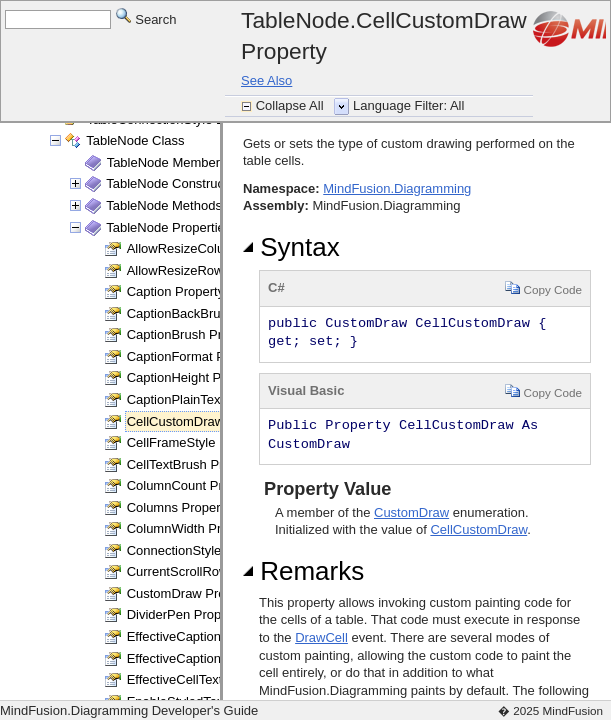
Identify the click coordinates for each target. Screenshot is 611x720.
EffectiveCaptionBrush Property (217, 658)
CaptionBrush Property (193, 334)
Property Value (325, 489)
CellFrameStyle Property (198, 442)
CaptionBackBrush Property (207, 313)
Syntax (291, 247)
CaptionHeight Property (194, 377)
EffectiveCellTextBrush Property (218, 679)
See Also (266, 80)
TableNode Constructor (172, 183)
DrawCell (321, 637)
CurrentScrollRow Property (204, 571)
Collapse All (292, 105)
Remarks (303, 571)
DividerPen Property (185, 614)
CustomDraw (411, 512)
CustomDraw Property (191, 593)
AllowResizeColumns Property (214, 248)
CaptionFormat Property (196, 356)
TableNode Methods (164, 205)
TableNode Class (135, 140)
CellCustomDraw (478, 529)
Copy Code (543, 287)
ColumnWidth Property (192, 528)
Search (146, 18)
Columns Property (179, 507)
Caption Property (176, 291)
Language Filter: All (408, 105)
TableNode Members (167, 162)
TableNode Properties (168, 227)
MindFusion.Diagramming (397, 188)
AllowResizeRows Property (205, 270)
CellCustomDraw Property (202, 421)
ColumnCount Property (193, 485)
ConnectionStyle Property (200, 550)
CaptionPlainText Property (202, 399)
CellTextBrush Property (193, 464)
